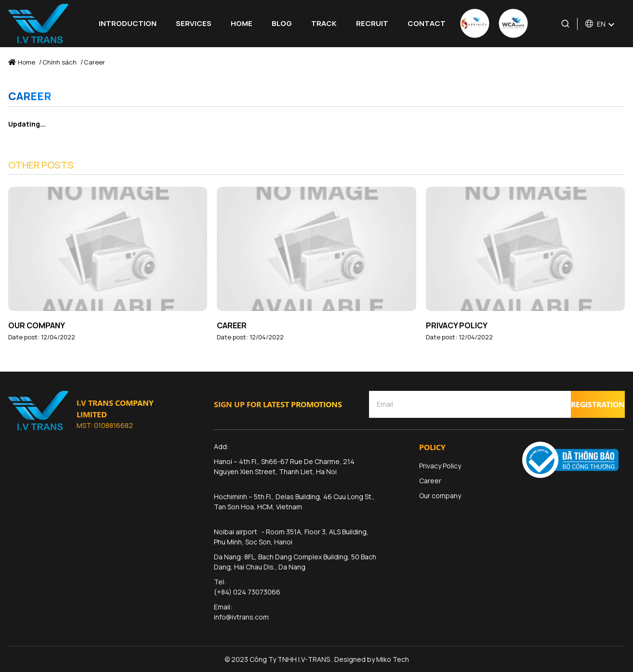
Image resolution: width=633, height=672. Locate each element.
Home (242, 23)
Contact (427, 23)
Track (324, 23)
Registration (598, 404)
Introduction (128, 23)
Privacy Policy (457, 325)
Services (194, 23)
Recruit (372, 23)
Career (232, 325)
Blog (282, 23)
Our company (37, 325)
